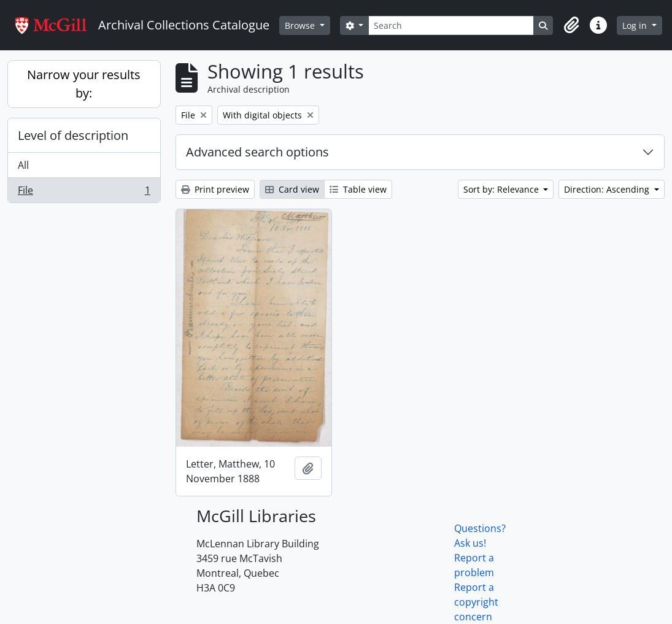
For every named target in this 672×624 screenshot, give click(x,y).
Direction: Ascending (608, 189)
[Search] (451, 25)
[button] (571, 25)
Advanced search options (257, 152)
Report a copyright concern (476, 602)
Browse (301, 25)
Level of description (73, 135)
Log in (636, 25)
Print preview (215, 189)
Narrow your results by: (84, 84)
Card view (292, 189)
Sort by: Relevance (502, 189)
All (23, 165)
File (84, 193)
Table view (358, 189)
